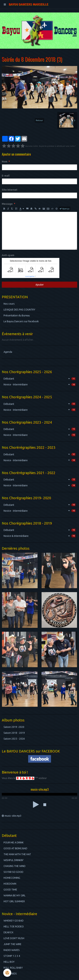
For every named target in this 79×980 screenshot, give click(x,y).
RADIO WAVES (12, 950)
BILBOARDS (10, 974)
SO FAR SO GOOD (13, 872)
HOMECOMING (12, 878)
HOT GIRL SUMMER (14, 901)
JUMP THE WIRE (12, 944)
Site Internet (10, 190)
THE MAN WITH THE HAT (17, 854)
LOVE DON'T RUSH (14, 938)
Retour (39, 120)
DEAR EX (8, 932)
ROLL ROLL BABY (13, 968)
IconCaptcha (30, 276)
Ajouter (40, 285)
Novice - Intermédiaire (39, 385)
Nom (5, 162)
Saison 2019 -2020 (14, 727)
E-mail (6, 176)
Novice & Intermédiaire (39, 536)
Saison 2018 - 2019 (14, 733)
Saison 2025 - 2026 (14, 739)
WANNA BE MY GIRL (15, 895)
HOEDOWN (10, 884)
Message (7, 204)
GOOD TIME (10, 890)
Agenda (8, 352)
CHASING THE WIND (15, 866)
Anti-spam (8, 255)
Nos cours (9, 304)
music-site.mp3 (13, 816)
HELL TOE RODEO (14, 926)
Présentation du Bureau (17, 315)
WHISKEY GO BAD (14, 921)
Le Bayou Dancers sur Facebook (21, 321)
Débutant (39, 379)
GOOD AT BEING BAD (15, 848)
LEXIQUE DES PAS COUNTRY (19, 310)
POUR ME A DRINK (14, 842)
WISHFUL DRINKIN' (14, 860)
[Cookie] (7, 973)
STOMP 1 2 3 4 (12, 956)
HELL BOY (9, 962)
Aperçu (64, 209)
